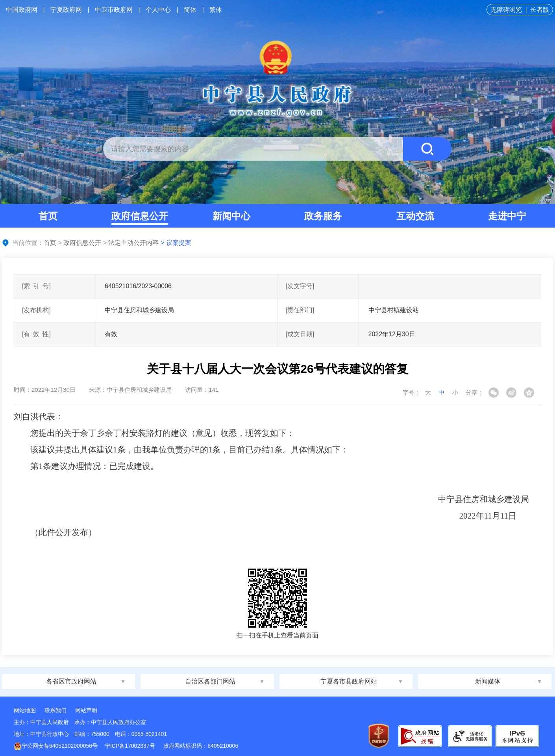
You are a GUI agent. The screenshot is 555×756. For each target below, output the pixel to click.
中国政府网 (22, 10)
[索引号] (36, 286)
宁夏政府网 (66, 10)
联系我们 (55, 710)
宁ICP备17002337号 (131, 746)
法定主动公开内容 (133, 243)
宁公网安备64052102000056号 (56, 746)
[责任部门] (300, 310)
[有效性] (36, 334)
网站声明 (86, 710)
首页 (48, 216)
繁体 (216, 10)
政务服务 (323, 216)
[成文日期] (300, 334)
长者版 (540, 10)
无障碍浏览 (506, 10)
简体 (190, 10)
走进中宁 (507, 216)
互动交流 (415, 216)
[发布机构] (36, 310)
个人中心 (158, 10)
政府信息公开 (140, 216)
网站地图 (25, 710)
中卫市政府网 (114, 10)
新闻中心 (231, 216)
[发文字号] (300, 286)
